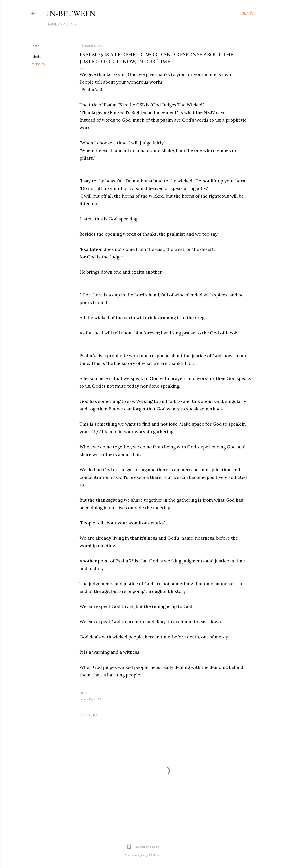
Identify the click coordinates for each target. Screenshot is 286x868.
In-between (71, 13)
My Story (68, 24)
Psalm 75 (38, 64)
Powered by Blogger (143, 847)
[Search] (249, 13)
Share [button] (35, 46)
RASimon (155, 855)
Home (52, 24)
